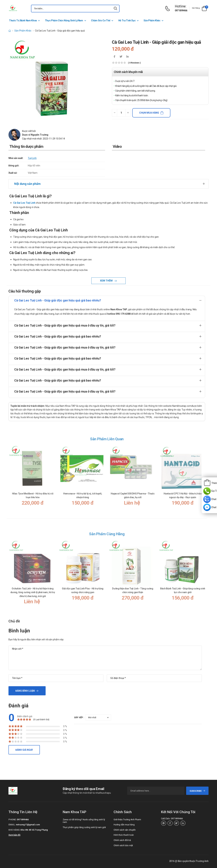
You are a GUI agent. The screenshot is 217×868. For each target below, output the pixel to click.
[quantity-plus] (128, 113)
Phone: (12, 820)
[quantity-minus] (115, 113)
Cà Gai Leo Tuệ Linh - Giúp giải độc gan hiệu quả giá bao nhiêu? (58, 300)
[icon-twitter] (121, 57)
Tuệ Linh (32, 158)
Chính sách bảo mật (123, 845)
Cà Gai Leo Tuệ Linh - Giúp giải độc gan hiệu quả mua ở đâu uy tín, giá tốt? (65, 325)
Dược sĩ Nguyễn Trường (35, 135)
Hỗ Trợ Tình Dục (127, 20)
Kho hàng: (14, 830)
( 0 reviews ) (134, 63)
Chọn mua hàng (149, 113)
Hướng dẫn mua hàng (124, 825)
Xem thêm (107, 281)
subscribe (197, 791)
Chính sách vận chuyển (125, 830)
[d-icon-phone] (168, 9)
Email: (12, 825)
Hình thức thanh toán (124, 835)
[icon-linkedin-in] (127, 57)
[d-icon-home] (10, 31)
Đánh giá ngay (24, 750)
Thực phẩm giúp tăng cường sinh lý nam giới (84, 827)
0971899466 (181, 10)
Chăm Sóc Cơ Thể (101, 20)
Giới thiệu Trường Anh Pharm (127, 820)
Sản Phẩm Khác (152, 20)
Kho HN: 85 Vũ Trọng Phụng (34, 830)
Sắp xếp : (79, 717)
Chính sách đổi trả (122, 840)
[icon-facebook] (114, 57)
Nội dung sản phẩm (27, 184)
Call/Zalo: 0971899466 (172, 818)
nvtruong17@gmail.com (28, 825)
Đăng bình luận (25, 691)
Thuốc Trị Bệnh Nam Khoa (23, 20)
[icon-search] (115, 9)
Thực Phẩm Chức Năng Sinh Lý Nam (64, 20)
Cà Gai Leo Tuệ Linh (24, 203)
